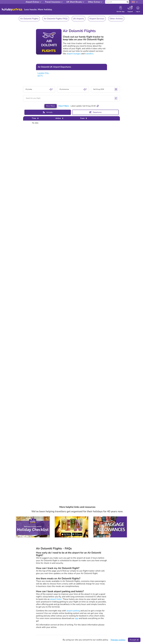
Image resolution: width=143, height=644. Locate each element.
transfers (89, 54)
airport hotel (56, 599)
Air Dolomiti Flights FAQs (56, 19)
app (77, 618)
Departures (95, 112)
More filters (51, 106)
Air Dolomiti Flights (29, 19)
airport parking (73, 611)
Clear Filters (64, 106)
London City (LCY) (43, 74)
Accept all (134, 640)
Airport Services (97, 19)
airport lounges (74, 54)
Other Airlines (116, 19)
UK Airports (79, 19)
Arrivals (48, 112)
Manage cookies (118, 640)
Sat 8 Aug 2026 (105, 89)
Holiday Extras (12, 10)
